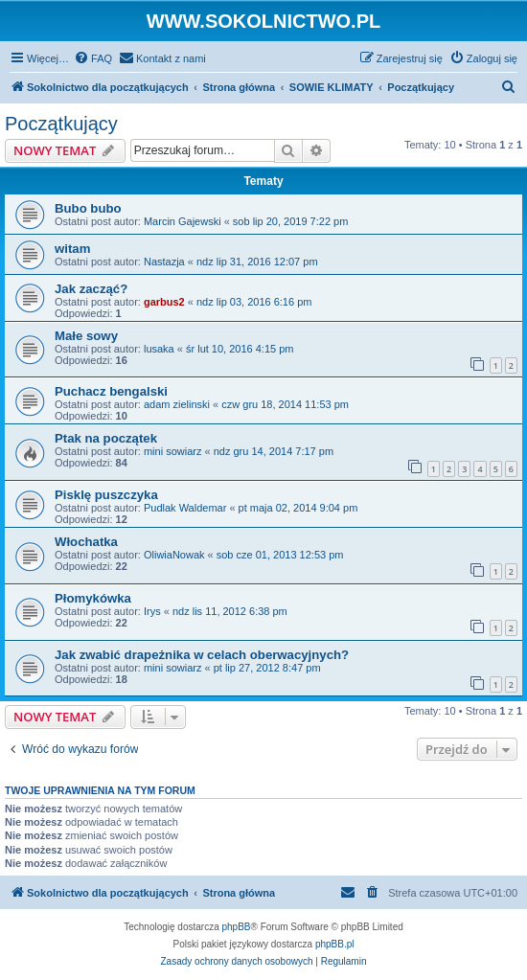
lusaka (159, 349)
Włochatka (86, 542)
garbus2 (164, 302)
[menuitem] (93, 58)
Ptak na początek (106, 438)
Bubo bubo (88, 208)
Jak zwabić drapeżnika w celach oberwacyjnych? (202, 655)
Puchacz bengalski (111, 391)
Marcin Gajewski (183, 221)
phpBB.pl (335, 944)
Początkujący (61, 124)
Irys (152, 611)
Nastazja (164, 262)
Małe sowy (86, 336)
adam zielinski (177, 404)
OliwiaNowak (174, 555)
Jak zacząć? (91, 289)
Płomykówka (93, 598)
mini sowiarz (173, 451)
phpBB (237, 927)
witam (72, 249)
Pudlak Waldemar (185, 508)
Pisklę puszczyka (106, 495)
